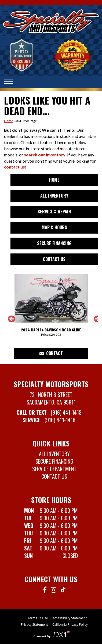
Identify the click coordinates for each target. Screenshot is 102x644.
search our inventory (45, 155)
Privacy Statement (34, 625)
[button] (8, 321)
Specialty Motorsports (51, 384)
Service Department (54, 469)
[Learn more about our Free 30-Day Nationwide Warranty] (73, 55)
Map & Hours (54, 227)
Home (9, 121)
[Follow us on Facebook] (45, 589)
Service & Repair (54, 212)
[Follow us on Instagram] (54, 589)
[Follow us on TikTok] (63, 589)
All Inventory (54, 196)
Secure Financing (54, 243)
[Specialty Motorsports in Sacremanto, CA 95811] (51, 22)
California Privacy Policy (70, 625)
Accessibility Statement (70, 618)
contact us (14, 167)
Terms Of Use (38, 618)
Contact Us (54, 259)
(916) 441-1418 (66, 412)
